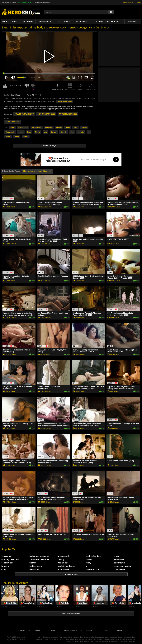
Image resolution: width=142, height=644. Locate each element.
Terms (105, 630)
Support (90, 630)
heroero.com (21, 637)
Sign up (37, 630)
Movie (37, 132)
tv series (49, 128)
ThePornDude (133, 22)
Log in (52, 630)
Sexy (29, 132)
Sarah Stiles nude (65, 102)
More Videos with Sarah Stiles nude (38, 171)
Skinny (59, 128)
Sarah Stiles (23, 128)
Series (8, 136)
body (68, 128)
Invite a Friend (70, 630)
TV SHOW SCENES (9, 2)
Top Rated (27, 22)
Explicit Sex (37, 128)
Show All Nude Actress (71, 614)
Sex (72, 132)
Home (5, 22)
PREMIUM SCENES (25, 2)
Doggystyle (10, 132)
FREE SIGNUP (128, 2)
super (21, 132)
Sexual (54, 132)
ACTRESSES (81, 22)
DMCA (119, 630)
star (45, 132)
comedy (81, 132)
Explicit (63, 132)
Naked (26, 136)
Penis (17, 136)
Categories (64, 22)
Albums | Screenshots (107, 22)
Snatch (84, 128)
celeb (12, 128)
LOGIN (139, 2)
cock (76, 128)
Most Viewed (45, 22)
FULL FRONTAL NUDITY (24, 114)
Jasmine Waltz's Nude (42, 2)
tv (89, 132)
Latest (14, 22)
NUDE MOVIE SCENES (68, 114)
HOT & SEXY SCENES (46, 114)
